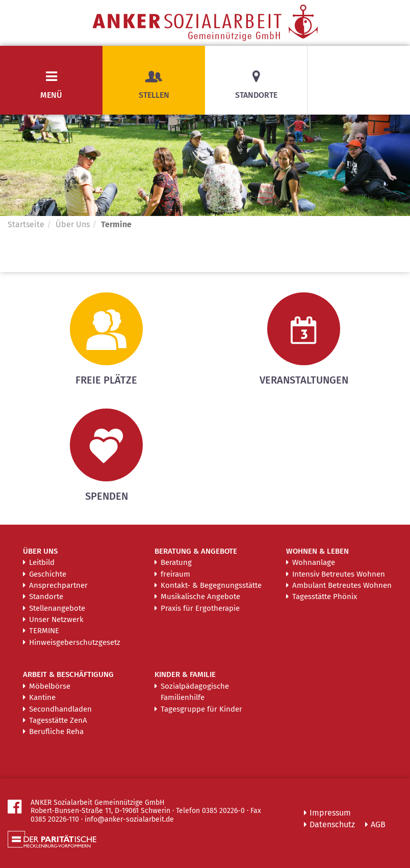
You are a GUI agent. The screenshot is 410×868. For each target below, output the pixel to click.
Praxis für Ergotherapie (200, 608)
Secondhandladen (60, 709)
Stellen (154, 85)
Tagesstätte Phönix (325, 596)
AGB (378, 824)
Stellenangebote (57, 608)
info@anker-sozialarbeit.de (129, 819)
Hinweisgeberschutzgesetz (75, 642)
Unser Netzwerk (56, 619)
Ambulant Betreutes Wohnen (342, 585)
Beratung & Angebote (196, 551)
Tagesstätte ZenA (58, 720)
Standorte (256, 95)
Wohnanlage (314, 562)
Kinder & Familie (185, 674)
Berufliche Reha (56, 731)
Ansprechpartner (58, 585)
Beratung (176, 562)
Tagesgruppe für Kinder (201, 709)
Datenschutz (332, 824)
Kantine (42, 697)
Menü (51, 95)
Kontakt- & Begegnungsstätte (211, 585)
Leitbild (42, 562)
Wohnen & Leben (317, 551)
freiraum (175, 574)
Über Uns (73, 224)
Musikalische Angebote (200, 596)
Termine (44, 631)
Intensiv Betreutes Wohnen (339, 574)
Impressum (330, 813)
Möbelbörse (50, 686)
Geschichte (48, 574)
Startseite (26, 224)
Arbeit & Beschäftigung (68, 674)
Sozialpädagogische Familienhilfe (195, 692)
